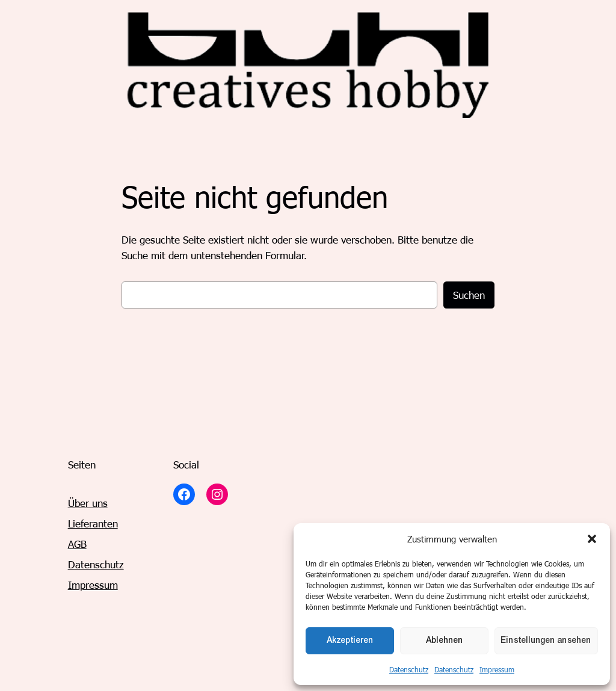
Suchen (469, 295)
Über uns (88, 503)
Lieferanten (93, 523)
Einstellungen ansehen (546, 640)
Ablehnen (445, 640)
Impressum (497, 669)
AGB (77, 544)
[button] (592, 539)
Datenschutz (409, 669)
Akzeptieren (350, 640)
